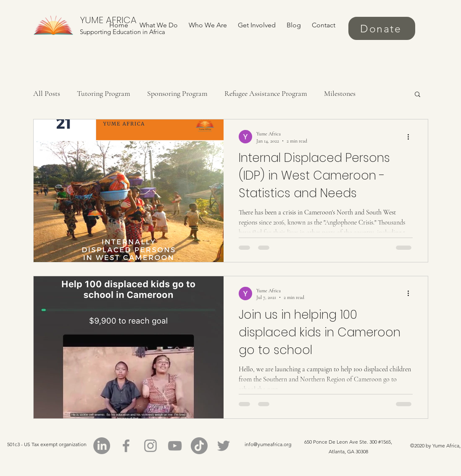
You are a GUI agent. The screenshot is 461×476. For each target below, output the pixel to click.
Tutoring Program (104, 93)
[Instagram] (150, 446)
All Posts (47, 93)
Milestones (340, 93)
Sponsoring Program (177, 93)
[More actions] (411, 137)
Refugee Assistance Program (266, 93)
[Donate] (382, 28)
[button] (418, 95)
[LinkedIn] (102, 446)
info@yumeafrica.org (268, 444)
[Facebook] (126, 446)
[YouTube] (175, 446)
